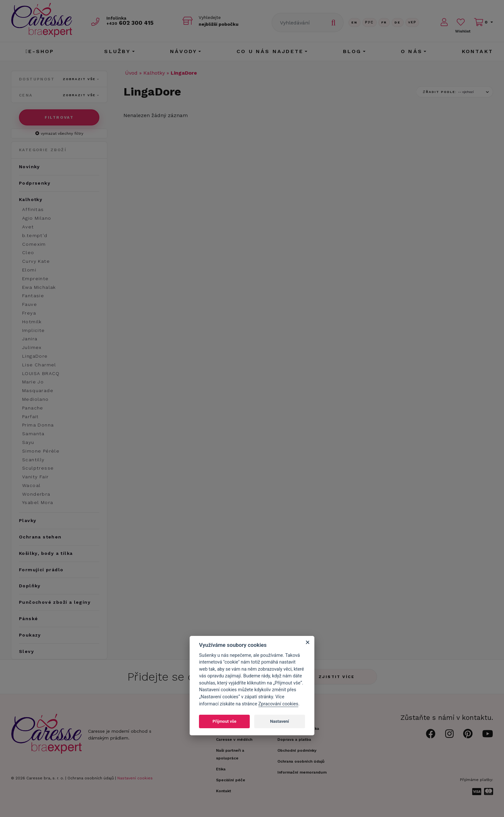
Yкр (412, 22)
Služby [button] (117, 51)
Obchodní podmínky (297, 750)
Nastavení (279, 721)
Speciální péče (231, 780)
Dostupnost (59, 79)
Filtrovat (59, 117)
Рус (369, 22)
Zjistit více (337, 677)
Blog (352, 51)
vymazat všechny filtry (59, 133)
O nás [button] (412, 51)
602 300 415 (130, 23)
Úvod (131, 73)
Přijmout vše (224, 721)
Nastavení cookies (135, 778)
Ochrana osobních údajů (91, 778)
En (355, 22)
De (398, 22)
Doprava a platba (294, 739)
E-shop (40, 51)
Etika (221, 769)
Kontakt (477, 51)
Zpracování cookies (278, 704)
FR (384, 22)
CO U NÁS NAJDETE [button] (270, 51)
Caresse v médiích (234, 739)
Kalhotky (154, 73)
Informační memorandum (302, 772)
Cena (59, 95)
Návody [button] (184, 51)
